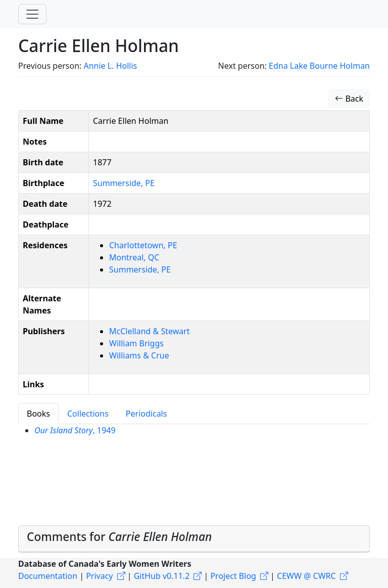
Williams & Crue (139, 355)
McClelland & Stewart (150, 331)
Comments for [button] (119, 537)
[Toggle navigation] (32, 14)
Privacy (99, 576)
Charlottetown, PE (143, 245)
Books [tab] (38, 414)
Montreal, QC (134, 257)
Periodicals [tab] (147, 414)
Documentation (48, 576)
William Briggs (136, 343)
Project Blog (233, 576)
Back (349, 99)
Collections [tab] (88, 414)
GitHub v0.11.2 (162, 576)
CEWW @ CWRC (306, 576)
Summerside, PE (124, 183)
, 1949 (75, 430)
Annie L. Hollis (110, 66)
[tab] (194, 539)
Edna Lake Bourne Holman (319, 66)
